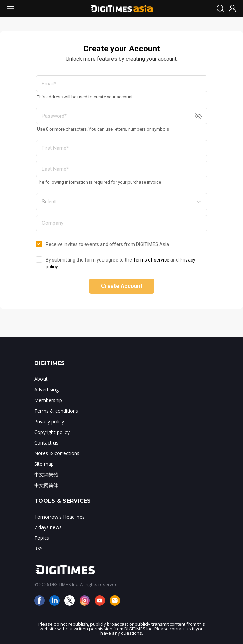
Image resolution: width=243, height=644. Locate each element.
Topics (42, 538)
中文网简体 (46, 485)
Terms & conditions (56, 411)
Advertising (46, 390)
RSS (39, 549)
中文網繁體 (46, 475)
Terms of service (151, 260)
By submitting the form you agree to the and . (120, 263)
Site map (44, 464)
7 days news (48, 527)
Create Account (122, 286)
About (41, 379)
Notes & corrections (57, 453)
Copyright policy (52, 432)
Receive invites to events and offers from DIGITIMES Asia (107, 244)
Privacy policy (49, 421)
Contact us (46, 443)
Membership (48, 400)
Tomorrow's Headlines (59, 517)
